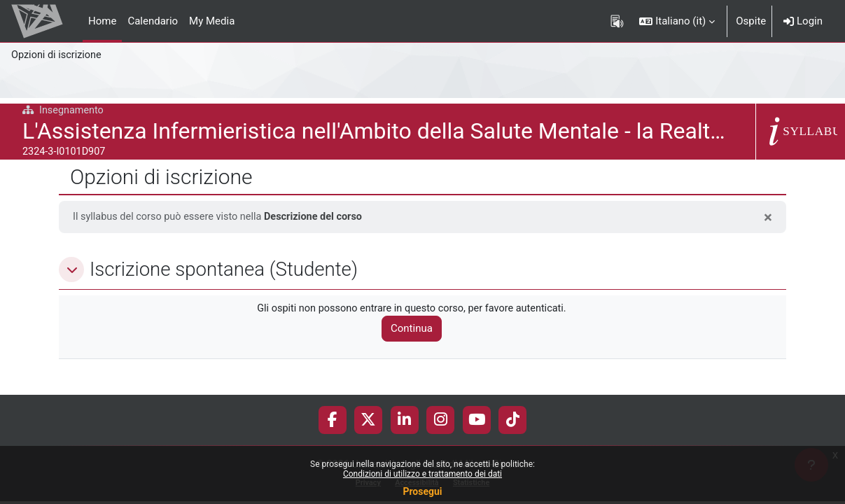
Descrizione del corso (322, 217)
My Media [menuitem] (212, 21)
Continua (417, 330)
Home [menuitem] (102, 21)
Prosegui (422, 491)
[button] (677, 21)
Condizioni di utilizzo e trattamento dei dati (422, 474)
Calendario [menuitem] (153, 21)
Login (803, 21)
